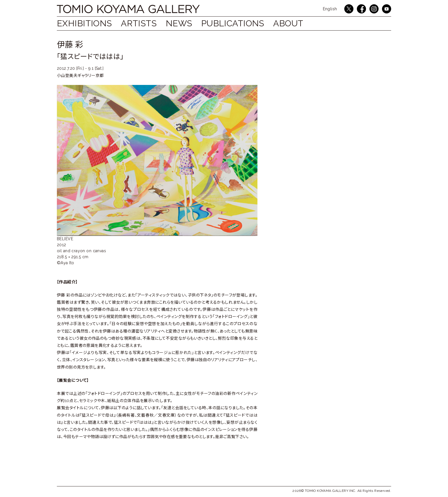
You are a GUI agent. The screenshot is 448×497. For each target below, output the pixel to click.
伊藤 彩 (70, 45)
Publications (233, 23)
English (330, 9)
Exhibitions (84, 23)
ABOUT (288, 23)
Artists (139, 23)
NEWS (179, 23)
